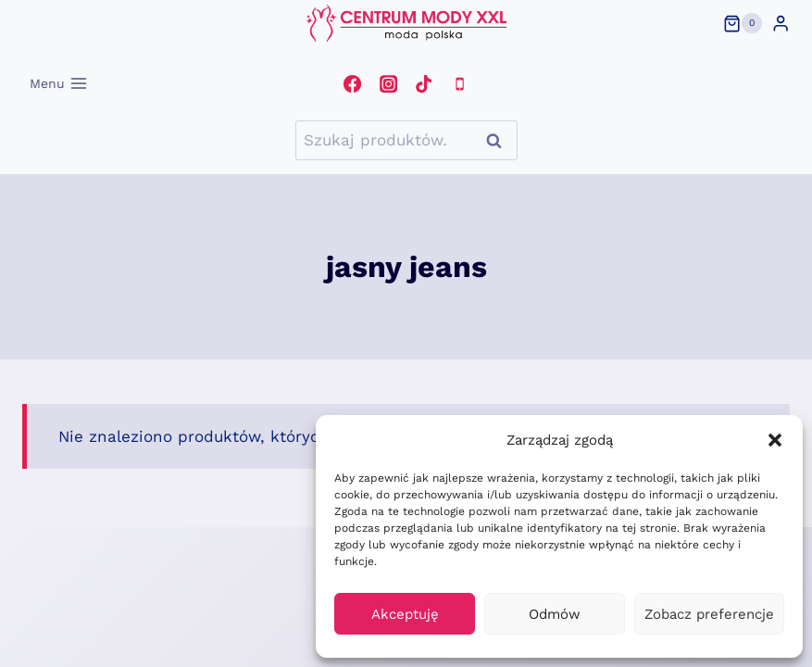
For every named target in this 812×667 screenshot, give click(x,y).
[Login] (781, 24)
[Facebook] (353, 83)
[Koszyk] (743, 23)
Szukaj (500, 140)
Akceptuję (405, 614)
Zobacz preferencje (709, 614)
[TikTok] (424, 83)
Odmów (555, 614)
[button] (775, 440)
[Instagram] (388, 83)
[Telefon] (459, 83)
